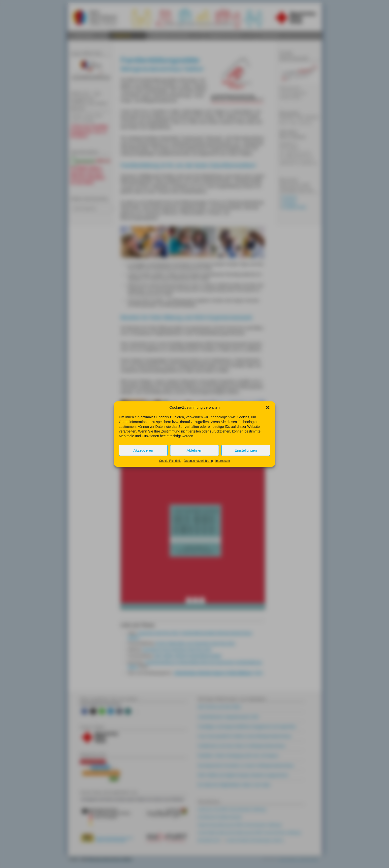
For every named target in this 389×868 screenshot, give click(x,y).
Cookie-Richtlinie (170, 461)
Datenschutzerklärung (198, 461)
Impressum (223, 461)
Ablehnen (194, 450)
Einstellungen (246, 450)
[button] (268, 407)
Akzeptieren (143, 450)
